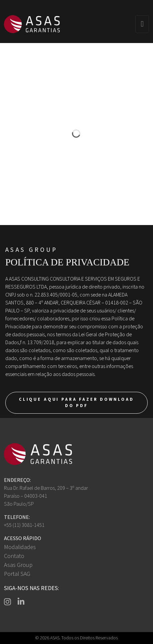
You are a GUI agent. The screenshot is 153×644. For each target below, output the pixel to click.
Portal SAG (17, 574)
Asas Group (18, 565)
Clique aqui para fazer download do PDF (76, 403)
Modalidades (20, 547)
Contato (14, 556)
